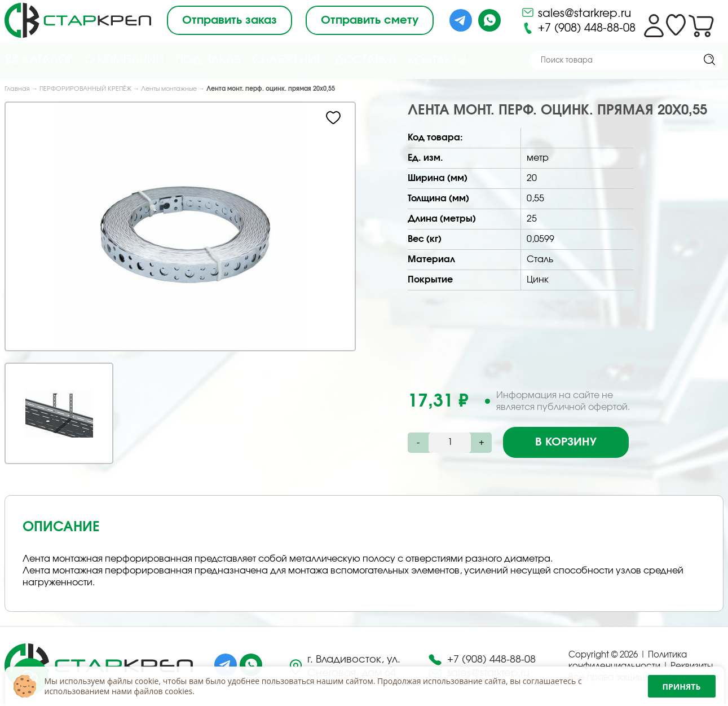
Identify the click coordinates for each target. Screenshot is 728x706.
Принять (682, 687)
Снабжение (287, 60)
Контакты (437, 61)
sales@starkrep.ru (576, 12)
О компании (124, 60)
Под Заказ (208, 60)
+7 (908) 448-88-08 (578, 28)
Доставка (365, 60)
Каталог (39, 59)
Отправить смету (370, 20)
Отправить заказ (230, 20)
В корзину (566, 442)
